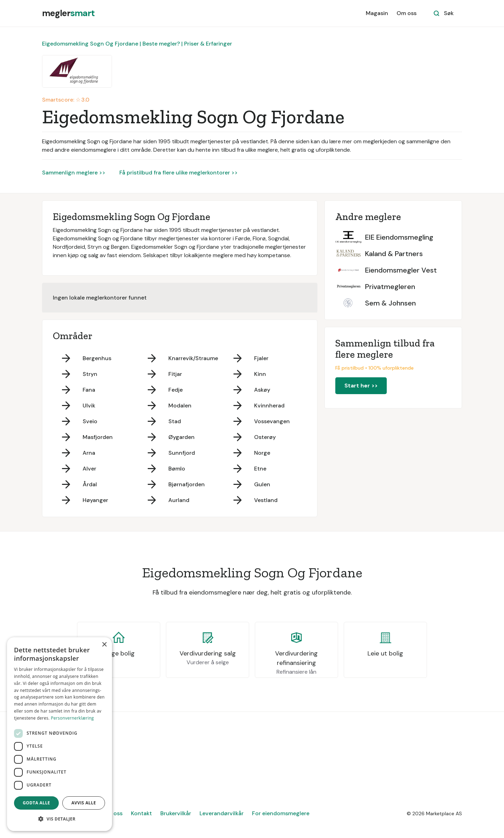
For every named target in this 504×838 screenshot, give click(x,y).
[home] (68, 13)
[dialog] (59, 734)
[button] (59, 819)
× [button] (104, 645)
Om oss (407, 13)
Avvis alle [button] (84, 803)
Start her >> (361, 386)
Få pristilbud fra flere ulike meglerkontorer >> (178, 173)
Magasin (377, 13)
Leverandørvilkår (222, 813)
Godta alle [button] (36, 803)
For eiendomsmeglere (281, 813)
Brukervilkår (176, 813)
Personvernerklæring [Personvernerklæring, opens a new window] (72, 718)
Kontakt (141, 813)
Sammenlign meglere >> (74, 173)
